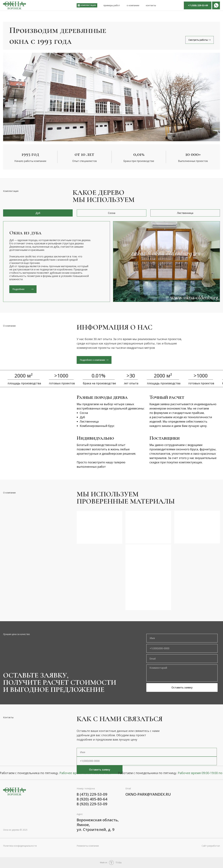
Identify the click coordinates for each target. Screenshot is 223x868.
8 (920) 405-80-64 (92, 799)
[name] (182, 638)
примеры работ (112, 5)
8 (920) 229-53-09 (92, 804)
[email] (182, 659)
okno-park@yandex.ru (148, 794)
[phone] (182, 648)
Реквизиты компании (88, 846)
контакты (151, 5)
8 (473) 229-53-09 (92, 794)
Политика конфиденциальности (20, 846)
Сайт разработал (211, 846)
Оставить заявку (182, 687)
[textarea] (182, 673)
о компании (133, 5)
